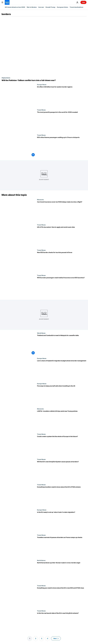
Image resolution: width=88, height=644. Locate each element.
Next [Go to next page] (55, 638)
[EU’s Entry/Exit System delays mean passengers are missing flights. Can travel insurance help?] (62, 211)
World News (41, 333)
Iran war (41, 7)
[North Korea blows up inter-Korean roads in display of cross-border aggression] (62, 572)
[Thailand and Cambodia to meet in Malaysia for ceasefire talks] (62, 345)
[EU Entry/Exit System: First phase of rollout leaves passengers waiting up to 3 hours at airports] (62, 147)
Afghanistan (6, 78)
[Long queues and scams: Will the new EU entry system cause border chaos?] (62, 598)
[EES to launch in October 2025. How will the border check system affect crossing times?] (62, 471)
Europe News (42, 85)
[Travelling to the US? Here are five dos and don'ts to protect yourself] (62, 395)
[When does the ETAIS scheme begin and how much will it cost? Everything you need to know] (62, 496)
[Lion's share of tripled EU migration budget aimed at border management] (62, 370)
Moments (40, 200)
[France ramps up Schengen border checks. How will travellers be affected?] (62, 547)
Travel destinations (76, 7)
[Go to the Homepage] (7, 2)
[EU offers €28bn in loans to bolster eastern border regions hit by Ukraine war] (62, 96)
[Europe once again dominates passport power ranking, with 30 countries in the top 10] (62, 122)
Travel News (41, 110)
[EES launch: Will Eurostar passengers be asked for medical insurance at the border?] (62, 287)
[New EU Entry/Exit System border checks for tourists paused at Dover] (62, 262)
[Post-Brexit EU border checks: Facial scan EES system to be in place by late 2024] (62, 623)
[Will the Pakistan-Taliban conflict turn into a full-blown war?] (44, 80)
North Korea (41, 560)
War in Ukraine (32, 7)
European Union (62, 7)
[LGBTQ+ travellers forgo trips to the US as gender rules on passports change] (62, 421)
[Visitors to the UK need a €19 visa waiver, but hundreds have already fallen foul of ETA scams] (62, 237)
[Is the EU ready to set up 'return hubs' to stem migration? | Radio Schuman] (62, 522)
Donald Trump (50, 7)
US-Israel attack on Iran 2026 (15, 7)
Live (83, 2)
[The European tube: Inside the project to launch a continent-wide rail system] (62, 446)
